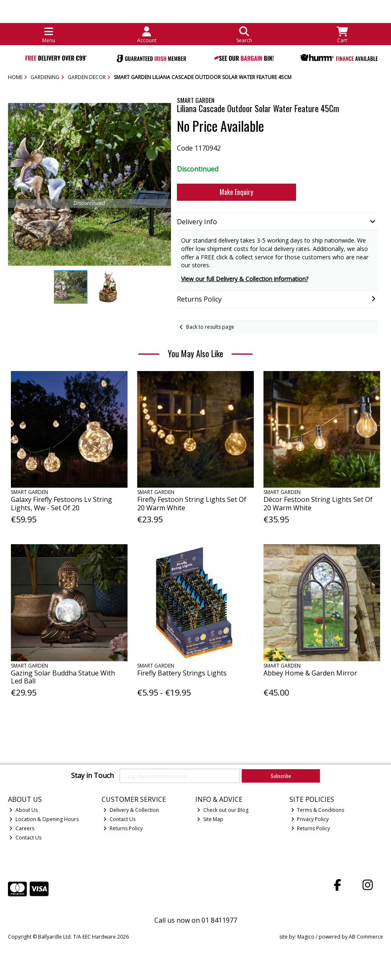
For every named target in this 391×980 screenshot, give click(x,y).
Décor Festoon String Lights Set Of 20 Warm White (318, 503)
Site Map (210, 819)
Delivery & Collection (131, 810)
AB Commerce (366, 937)
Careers (22, 828)
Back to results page (210, 327)
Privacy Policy (310, 819)
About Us (23, 810)
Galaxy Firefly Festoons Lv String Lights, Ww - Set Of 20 (61, 503)
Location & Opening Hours (44, 819)
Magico (306, 937)
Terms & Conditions (318, 810)
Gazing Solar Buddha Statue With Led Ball (63, 677)
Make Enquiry (236, 192)
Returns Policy (123, 828)
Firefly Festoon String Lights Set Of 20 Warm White (192, 503)
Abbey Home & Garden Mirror (310, 673)
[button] (164, 110)
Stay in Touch (92, 776)
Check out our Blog (223, 810)
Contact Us (25, 838)
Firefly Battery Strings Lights (182, 673)
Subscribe (281, 776)
